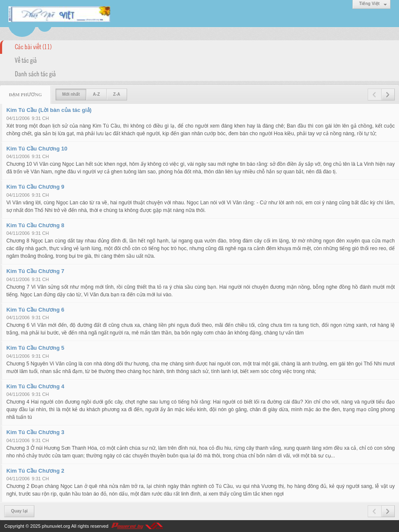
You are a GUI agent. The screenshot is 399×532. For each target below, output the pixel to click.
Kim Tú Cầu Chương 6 (35, 310)
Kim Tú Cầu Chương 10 (37, 149)
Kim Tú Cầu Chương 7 (35, 271)
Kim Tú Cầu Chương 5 (35, 348)
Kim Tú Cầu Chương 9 (35, 187)
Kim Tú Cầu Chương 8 (35, 225)
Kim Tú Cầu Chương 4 (35, 386)
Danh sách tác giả (35, 73)
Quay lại (19, 511)
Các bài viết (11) (33, 46)
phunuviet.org (56, 526)
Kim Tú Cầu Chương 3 (35, 432)
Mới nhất (71, 94)
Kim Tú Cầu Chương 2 (35, 471)
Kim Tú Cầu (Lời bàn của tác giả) (49, 110)
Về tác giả (26, 60)
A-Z (96, 94)
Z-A (117, 94)
